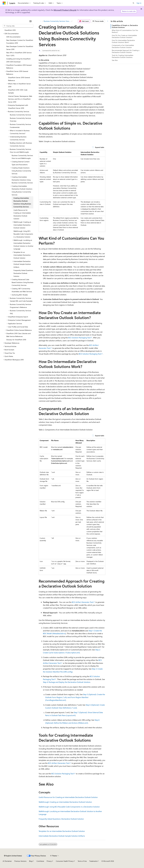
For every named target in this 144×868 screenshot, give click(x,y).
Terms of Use (82, 861)
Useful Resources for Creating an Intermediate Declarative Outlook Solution (68, 797)
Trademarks (93, 861)
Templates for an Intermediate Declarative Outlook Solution (62, 831)
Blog (31, 861)
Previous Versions (20, 861)
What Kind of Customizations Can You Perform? (125, 31)
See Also (115, 60)
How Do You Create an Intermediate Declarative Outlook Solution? (124, 36)
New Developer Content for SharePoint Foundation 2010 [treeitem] (20, 42)
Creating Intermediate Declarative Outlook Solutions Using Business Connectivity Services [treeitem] (22, 202)
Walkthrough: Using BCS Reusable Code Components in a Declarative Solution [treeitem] (23, 234)
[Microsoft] (4, 3)
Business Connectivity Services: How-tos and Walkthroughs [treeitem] (22, 157)
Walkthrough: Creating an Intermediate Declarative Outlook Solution (65, 802)
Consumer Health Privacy (65, 861)
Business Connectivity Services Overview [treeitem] (20, 120)
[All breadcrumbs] (41, 21)
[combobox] (18, 26)
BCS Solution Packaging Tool (79, 338)
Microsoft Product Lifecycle (65, 10)
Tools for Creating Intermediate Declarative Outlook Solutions (123, 56)
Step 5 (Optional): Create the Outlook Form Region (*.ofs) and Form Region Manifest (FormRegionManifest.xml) (75, 697)
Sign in (139, 3)
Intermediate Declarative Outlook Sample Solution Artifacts (62, 836)
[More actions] (108, 21)
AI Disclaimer (7, 861)
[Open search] (133, 3)
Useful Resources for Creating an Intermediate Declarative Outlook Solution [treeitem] (22, 214)
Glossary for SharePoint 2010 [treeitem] (16, 340)
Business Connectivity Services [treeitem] (20, 115)
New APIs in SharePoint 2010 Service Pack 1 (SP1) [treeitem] (19, 54)
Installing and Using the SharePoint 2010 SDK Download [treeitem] (18, 60)
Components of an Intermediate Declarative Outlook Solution (123, 46)
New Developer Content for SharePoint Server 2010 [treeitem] (20, 48)
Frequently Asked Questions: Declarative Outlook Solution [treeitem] (23, 273)
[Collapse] (30, 21)
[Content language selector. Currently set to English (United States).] (13, 856)
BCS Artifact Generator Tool (83, 602)
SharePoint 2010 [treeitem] (10, 30)
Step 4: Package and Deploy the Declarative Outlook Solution (67, 682)
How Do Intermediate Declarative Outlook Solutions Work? (123, 41)
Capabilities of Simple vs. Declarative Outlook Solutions (125, 26)
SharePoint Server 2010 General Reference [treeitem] (19, 79)
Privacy (49, 861)
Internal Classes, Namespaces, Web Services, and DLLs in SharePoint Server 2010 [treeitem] (20, 99)
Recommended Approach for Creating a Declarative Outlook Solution (126, 51)
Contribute (40, 861)
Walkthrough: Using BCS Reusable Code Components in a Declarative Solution (69, 807)
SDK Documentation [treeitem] (13, 37)
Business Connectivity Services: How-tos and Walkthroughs (58, 21)
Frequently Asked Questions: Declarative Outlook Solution (61, 819)
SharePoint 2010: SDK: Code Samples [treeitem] (18, 91)
